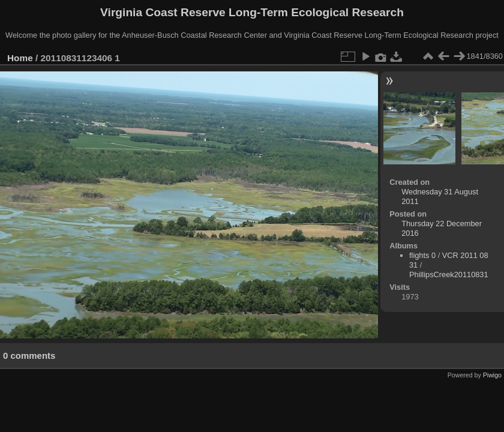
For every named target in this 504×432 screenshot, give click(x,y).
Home (20, 58)
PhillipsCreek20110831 (449, 274)
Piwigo (492, 375)
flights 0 (422, 255)
